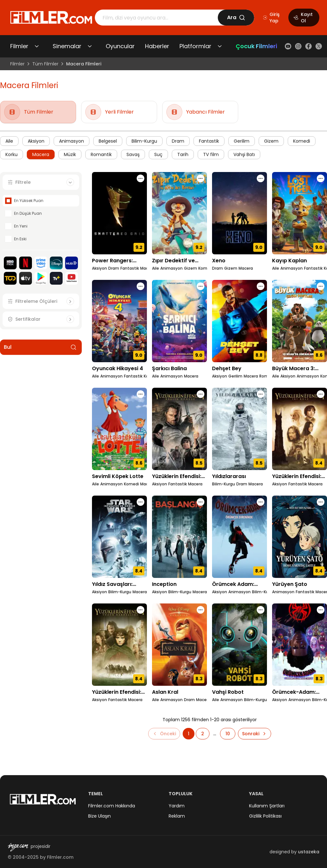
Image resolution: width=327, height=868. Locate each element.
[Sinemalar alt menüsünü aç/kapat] (90, 46)
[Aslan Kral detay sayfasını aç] (179, 645)
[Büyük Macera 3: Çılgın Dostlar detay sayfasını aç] (300, 321)
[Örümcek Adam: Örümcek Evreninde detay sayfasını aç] (240, 537)
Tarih (183, 154)
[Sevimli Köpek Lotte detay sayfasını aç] (119, 429)
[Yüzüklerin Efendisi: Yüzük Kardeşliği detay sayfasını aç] (119, 645)
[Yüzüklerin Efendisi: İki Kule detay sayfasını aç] (300, 429)
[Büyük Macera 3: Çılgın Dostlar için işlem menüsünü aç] (321, 286)
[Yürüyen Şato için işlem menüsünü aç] (321, 502)
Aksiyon (36, 141)
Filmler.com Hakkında (112, 806)
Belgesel (108, 141)
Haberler (157, 46)
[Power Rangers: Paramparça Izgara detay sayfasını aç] (119, 213)
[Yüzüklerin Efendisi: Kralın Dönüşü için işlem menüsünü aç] (201, 394)
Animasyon (72, 141)
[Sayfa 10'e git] (228, 734)
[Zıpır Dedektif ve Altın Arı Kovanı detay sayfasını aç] (179, 213)
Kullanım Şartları (267, 806)
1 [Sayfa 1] (189, 734)
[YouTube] (288, 46)
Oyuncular (120, 46)
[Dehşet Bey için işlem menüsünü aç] (261, 286)
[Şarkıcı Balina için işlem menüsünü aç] (201, 286)
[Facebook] (308, 46)
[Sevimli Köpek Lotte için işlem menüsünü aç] (141, 394)
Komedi (302, 141)
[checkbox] (8, 201)
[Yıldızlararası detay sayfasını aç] (240, 429)
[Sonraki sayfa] (255, 734)
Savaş (133, 154)
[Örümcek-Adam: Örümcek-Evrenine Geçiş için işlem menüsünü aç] (321, 610)
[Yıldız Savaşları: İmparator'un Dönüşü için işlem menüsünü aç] (141, 502)
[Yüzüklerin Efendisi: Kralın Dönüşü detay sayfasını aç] (179, 429)
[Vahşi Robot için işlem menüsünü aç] (261, 610)
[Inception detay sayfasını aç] (179, 537)
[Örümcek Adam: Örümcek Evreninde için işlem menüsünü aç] (261, 502)
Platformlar (195, 46)
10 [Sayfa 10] (228, 734)
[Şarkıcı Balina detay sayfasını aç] (179, 321)
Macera (41, 154)
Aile (9, 141)
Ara (236, 17)
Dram (178, 141)
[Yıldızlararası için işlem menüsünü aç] (261, 394)
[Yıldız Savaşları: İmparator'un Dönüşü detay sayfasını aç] (119, 537)
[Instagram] (298, 46)
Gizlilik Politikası (265, 816)
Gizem (271, 141)
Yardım (177, 806)
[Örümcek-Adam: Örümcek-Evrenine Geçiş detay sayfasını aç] (300, 645)
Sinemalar (67, 46)
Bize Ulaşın (99, 816)
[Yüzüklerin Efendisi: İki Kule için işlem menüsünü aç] (321, 394)
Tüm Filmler (45, 64)
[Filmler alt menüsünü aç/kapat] (37, 46)
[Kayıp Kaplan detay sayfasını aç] (300, 213)
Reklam (177, 816)
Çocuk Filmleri (256, 46)
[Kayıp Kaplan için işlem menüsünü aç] (321, 178)
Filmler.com (60, 857)
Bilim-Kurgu (144, 141)
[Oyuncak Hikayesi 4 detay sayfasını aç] (119, 321)
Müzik (70, 154)
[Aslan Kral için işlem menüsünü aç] (201, 610)
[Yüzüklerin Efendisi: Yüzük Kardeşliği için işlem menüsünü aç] (141, 610)
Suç (158, 154)
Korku (11, 154)
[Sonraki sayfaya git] (255, 734)
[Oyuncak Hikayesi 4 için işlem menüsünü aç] (141, 286)
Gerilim (242, 141)
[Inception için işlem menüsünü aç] (201, 502)
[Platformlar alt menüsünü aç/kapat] (220, 46)
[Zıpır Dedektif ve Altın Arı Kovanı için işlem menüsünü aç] (201, 178)
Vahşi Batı (244, 154)
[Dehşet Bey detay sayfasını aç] (240, 321)
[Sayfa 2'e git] (203, 734)
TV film (211, 154)
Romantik (101, 154)
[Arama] (156, 18)
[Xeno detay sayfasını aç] (240, 213)
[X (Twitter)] (319, 46)
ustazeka (309, 852)
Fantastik (209, 141)
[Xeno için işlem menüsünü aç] (261, 178)
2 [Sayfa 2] (203, 734)
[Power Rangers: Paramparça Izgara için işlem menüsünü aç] (141, 178)
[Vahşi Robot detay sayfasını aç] (240, 645)
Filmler (19, 46)
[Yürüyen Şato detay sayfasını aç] (300, 537)
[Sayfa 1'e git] (189, 734)
